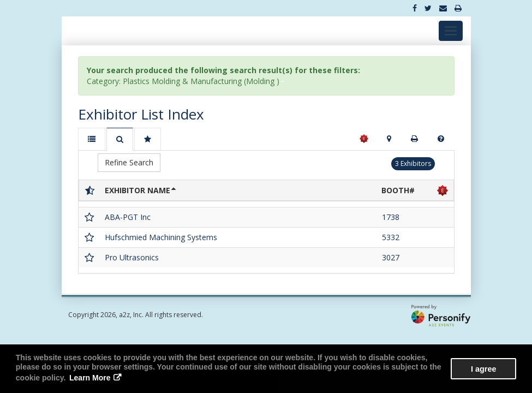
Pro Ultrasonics (132, 257)
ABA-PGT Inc (128, 217)
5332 (391, 237)
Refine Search (129, 162)
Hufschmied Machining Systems (161, 237)
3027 (391, 257)
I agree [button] (483, 369)
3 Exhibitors (413, 163)
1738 (391, 217)
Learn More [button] (90, 378)
